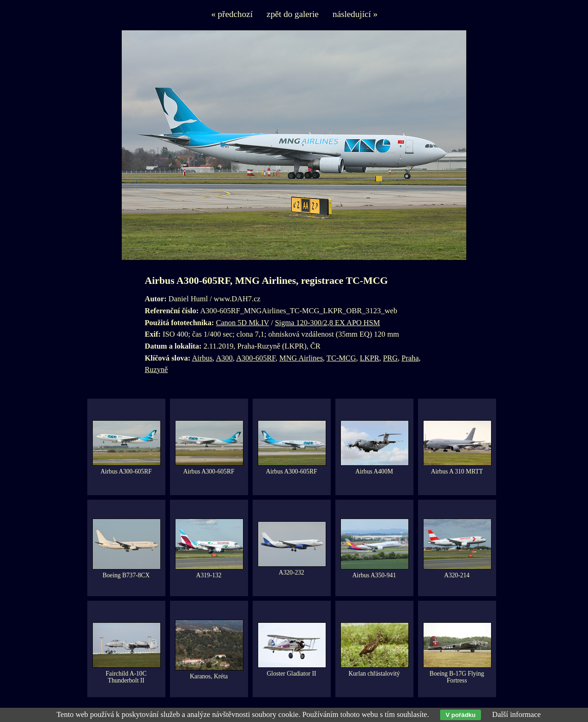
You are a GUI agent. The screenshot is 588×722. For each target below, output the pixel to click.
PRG (390, 358)
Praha (410, 358)
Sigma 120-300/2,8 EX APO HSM (327, 323)
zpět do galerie (292, 14)
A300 (224, 358)
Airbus (202, 358)
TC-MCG (341, 358)
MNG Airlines (301, 358)
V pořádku (461, 715)
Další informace (516, 714)
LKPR (369, 358)
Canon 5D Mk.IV (243, 323)
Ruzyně (156, 369)
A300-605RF (256, 358)
